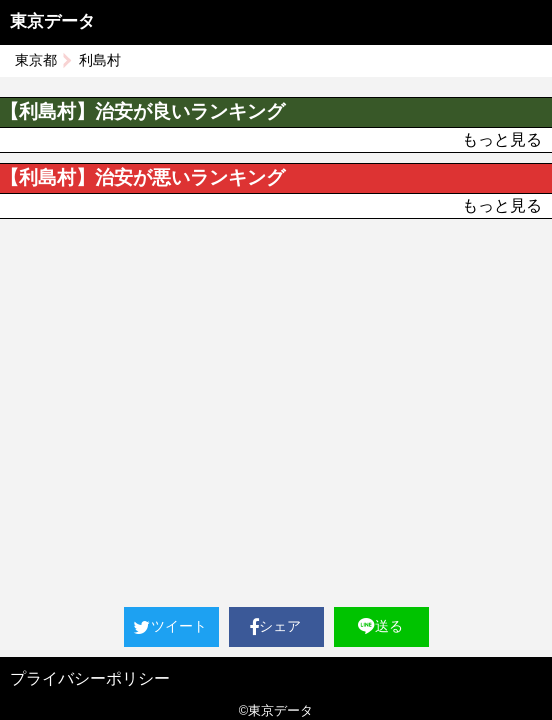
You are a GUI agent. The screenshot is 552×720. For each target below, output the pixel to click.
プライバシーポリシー (90, 678)
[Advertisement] (276, 369)
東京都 (36, 60)
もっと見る (502, 139)
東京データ (52, 21)
